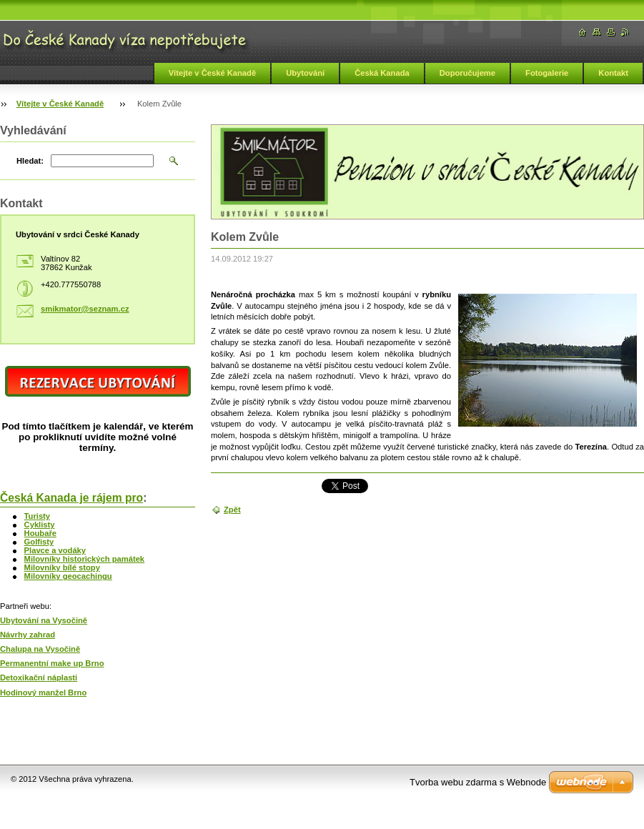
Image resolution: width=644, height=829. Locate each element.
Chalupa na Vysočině (40, 649)
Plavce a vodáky (55, 550)
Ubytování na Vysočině (44, 620)
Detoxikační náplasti (39, 677)
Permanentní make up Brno (52, 663)
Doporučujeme (467, 73)
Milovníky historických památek (85, 559)
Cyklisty (40, 525)
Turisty (37, 516)
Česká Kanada (382, 73)
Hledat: (30, 161)
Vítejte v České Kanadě (213, 73)
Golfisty (39, 542)
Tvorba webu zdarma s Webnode (478, 782)
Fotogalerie (547, 73)
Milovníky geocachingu (68, 576)
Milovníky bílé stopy (62, 567)
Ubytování (305, 73)
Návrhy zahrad (28, 635)
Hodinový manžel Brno (43, 693)
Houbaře (40, 533)
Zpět (232, 510)
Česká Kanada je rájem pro (71, 498)
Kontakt (613, 73)
